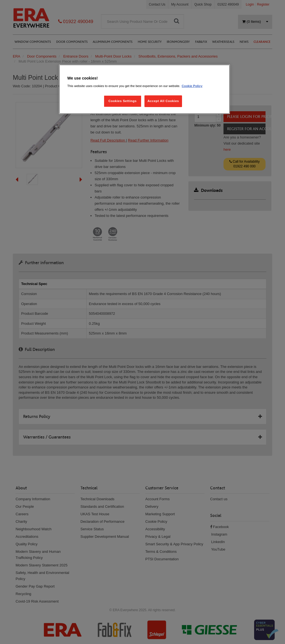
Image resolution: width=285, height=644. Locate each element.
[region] (144, 89)
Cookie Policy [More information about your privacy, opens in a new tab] (192, 86)
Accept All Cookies (163, 101)
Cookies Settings (122, 101)
